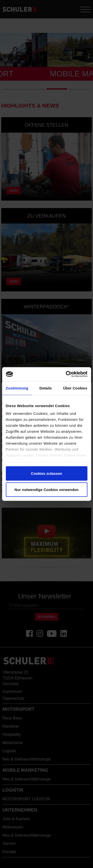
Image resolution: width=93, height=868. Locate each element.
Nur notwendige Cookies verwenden (46, 490)
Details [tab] (46, 388)
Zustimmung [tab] (17, 388)
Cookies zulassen (47, 473)
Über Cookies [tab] (75, 388)
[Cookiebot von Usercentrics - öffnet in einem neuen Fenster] (66, 374)
